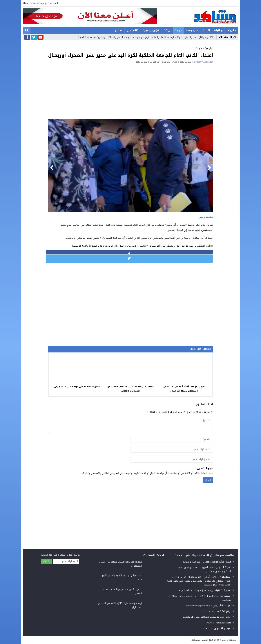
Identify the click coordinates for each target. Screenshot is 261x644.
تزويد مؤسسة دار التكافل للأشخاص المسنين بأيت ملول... (120, 605)
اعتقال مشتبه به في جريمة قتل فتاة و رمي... (77, 387)
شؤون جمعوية (151, 30)
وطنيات (218, 30)
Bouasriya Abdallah (204, 62)
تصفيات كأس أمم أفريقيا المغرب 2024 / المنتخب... (123, 591)
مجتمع (119, 30)
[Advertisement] (130, 91)
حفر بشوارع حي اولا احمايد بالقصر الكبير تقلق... (122, 577)
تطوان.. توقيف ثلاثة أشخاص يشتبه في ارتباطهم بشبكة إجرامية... (184, 389)
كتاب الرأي (133, 30)
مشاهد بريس (229, 640)
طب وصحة (192, 30)
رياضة (167, 30)
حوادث (178, 30)
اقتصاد (206, 30)
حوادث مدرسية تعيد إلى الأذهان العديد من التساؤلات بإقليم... (131, 389)
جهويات (231, 30)
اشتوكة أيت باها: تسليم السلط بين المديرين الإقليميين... (120, 564)
